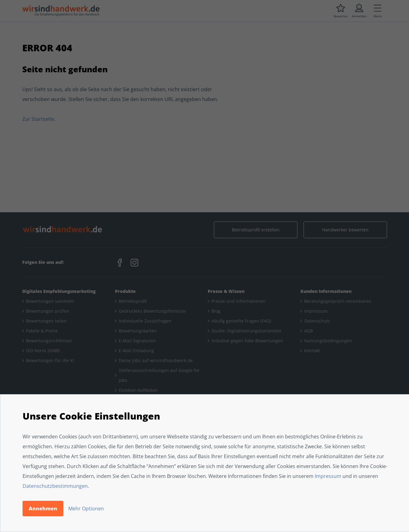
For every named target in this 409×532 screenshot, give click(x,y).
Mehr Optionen (86, 509)
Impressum (328, 476)
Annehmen (43, 509)
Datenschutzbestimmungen (55, 486)
